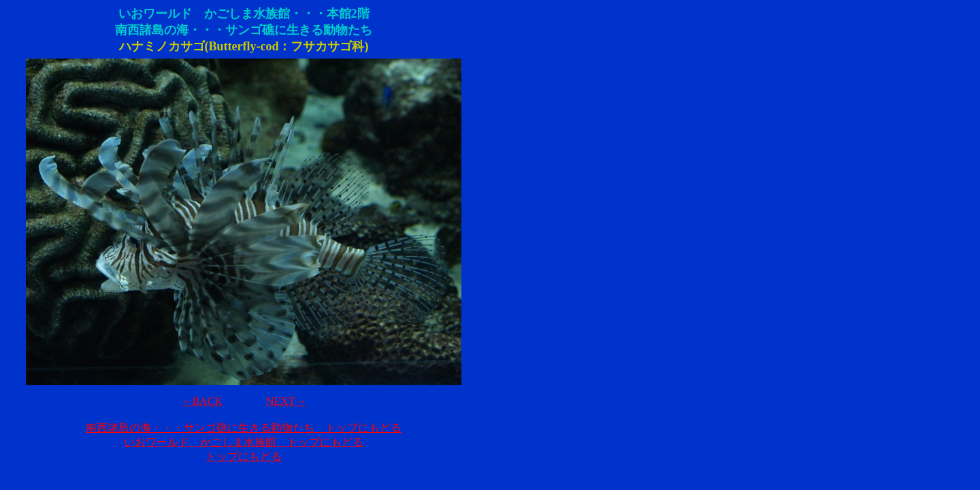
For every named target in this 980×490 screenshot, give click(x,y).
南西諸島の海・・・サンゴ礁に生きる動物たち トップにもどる (244, 428)
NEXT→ (286, 401)
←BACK (201, 401)
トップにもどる (244, 456)
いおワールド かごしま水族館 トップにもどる (244, 442)
